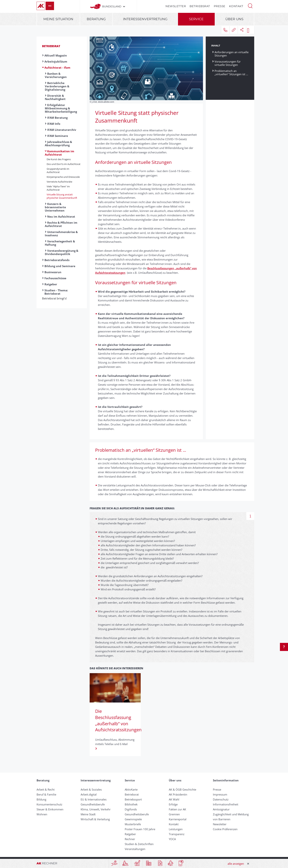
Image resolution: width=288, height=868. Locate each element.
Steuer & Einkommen (50, 809)
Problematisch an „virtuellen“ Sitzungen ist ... (231, 72)
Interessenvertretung (145, 19)
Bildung (41, 799)
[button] (250, 6)
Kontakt (236, 6)
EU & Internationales (94, 799)
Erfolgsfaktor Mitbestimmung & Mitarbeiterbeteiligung (61, 108)
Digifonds (131, 809)
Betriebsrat (200, 6)
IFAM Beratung (57, 118)
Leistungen (176, 829)
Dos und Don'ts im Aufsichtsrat (64, 164)
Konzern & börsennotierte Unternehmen (55, 207)
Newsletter (176, 6)
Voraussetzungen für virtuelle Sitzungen (228, 63)
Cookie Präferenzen (225, 829)
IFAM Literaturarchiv (62, 130)
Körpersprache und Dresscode (63, 177)
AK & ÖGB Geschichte (182, 789)
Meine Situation (58, 19)
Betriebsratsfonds (57, 260)
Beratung (96, 19)
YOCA (172, 839)
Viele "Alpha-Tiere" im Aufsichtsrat (58, 188)
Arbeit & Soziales (91, 789)
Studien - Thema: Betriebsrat (56, 292)
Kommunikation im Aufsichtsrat (60, 153)
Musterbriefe (133, 824)
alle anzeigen (236, 864)
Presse (220, 6)
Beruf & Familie (46, 794)
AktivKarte (131, 789)
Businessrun (53, 272)
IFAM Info (54, 124)
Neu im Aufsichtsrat (61, 216)
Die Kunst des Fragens (59, 159)
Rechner (130, 839)
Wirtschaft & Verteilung (95, 819)
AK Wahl (174, 799)
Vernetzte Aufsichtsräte (59, 182)
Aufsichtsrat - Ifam (57, 68)
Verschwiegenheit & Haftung (60, 243)
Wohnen (42, 814)
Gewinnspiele (133, 819)
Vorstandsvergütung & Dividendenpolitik (62, 252)
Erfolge (173, 804)
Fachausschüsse (55, 278)
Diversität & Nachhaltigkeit (55, 97)
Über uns (234, 19)
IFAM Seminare (58, 136)
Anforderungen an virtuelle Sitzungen (232, 54)
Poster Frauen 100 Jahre (140, 829)
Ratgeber (51, 284)
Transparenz (177, 834)
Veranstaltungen (135, 849)
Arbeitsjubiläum (56, 61)
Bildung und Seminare (60, 266)
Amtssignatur (221, 809)
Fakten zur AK (177, 809)
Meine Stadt (88, 814)
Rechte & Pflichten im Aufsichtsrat (61, 224)
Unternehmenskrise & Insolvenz (61, 234)
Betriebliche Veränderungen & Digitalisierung (57, 86)
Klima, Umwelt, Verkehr (96, 809)
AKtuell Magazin (56, 55)
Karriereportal (178, 819)
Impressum (220, 794)
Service (196, 19)
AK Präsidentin (178, 794)
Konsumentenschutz (49, 804)
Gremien (174, 814)
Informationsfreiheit (226, 804)
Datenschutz (221, 799)
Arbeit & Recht (46, 789)
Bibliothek (131, 804)
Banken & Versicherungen (56, 75)
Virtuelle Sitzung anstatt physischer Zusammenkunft (62, 196)
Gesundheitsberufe (93, 804)
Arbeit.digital (89, 794)
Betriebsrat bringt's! (56, 298)
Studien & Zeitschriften (139, 844)
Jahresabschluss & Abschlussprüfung (58, 143)
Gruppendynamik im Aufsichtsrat (58, 170)
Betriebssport (133, 799)
